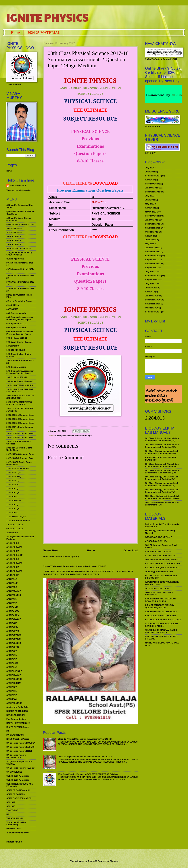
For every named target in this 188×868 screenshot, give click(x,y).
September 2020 (153, 256)
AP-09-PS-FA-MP (14, 563)
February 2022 (152, 216)
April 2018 (150, 292)
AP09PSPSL (12, 627)
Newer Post (51, 550)
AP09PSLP (11, 623)
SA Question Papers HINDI (19, 751)
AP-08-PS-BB (13, 543)
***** (94, 230)
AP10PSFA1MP (14, 675)
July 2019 (150, 272)
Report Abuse (14, 842)
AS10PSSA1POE (14, 703)
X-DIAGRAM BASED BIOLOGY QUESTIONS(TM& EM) (160, 606)
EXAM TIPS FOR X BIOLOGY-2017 (161, 556)
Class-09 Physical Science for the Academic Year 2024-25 (85, 757)
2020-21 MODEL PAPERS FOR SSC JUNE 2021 (21, 397)
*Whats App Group (15, 259)
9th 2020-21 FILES (15, 529)
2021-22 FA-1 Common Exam (20, 415)
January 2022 (151, 220)
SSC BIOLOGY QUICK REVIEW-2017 (162, 568)
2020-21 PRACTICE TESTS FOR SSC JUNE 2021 (19, 403)
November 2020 (153, 252)
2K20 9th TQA (13, 509)
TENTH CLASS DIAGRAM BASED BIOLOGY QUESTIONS (161, 631)
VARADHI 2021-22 (15, 818)
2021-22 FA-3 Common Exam (20, 423)
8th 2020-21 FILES (15, 525)
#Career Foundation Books (19, 301)
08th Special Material (16, 313)
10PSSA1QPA (13, 346)
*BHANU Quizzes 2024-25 (18, 248)
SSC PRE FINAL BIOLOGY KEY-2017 (163, 564)
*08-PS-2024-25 (14, 236)
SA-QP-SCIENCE (14, 772)
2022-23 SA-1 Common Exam (20, 458)
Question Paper (102, 225)
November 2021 (153, 228)
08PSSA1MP (12, 309)
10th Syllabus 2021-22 (17, 377)
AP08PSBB (12, 587)
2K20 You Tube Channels (18, 521)
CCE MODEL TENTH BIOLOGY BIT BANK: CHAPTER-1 (162, 625)
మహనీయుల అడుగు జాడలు (18, 833)
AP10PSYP (12, 695)
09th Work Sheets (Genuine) (20, 342)
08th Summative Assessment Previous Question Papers (20, 318)
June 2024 (150, 172)
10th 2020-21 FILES (16, 350)
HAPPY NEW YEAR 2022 (18, 723)
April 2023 (150, 180)
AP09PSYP (12, 659)
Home (15, 33)
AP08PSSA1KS (14, 595)
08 (93, 197)
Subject (55, 213)
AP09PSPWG (13, 631)
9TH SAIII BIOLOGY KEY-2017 (159, 552)
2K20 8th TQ (12, 489)
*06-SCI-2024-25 (14, 228)
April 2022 (150, 208)
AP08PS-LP (12, 579)
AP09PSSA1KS (14, 643)
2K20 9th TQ (12, 505)
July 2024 (150, 168)
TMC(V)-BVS (12, 810)
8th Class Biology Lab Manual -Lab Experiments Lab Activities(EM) (162, 478)
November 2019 (153, 264)
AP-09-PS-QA (13, 567)
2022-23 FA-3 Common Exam (20, 454)
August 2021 (151, 236)
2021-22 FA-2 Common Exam (20, 419)
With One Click (14, 829)
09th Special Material (16, 328)
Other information (62, 230)
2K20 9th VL (12, 513)
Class (53, 197)
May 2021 (150, 244)
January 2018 (151, 296)
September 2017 (153, 312)
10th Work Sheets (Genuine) (20, 381)
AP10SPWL (12, 699)
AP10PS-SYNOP (14, 671)
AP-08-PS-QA (13, 551)
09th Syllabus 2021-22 (17, 338)
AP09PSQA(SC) (14, 639)
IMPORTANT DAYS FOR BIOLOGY (161, 612)
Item (52, 225)
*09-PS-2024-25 (14, 240)
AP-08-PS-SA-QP (14, 555)
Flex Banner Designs (16, 719)
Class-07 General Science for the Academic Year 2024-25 (75, 566)
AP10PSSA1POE (14, 679)
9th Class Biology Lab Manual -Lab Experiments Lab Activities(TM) (162, 491)
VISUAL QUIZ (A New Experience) (16, 823)
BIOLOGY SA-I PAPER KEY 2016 (161, 616)
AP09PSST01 (13, 647)
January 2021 (151, 248)
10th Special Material (16, 367)
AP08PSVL (11, 599)
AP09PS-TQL (13, 615)
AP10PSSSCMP (14, 683)
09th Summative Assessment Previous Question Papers (20, 333)
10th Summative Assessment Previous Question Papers (20, 372)
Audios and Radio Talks (18, 707)
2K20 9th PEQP (14, 501)
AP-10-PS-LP (13, 575)
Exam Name (58, 208)
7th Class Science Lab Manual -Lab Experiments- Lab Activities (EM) (162, 472)
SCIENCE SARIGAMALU (18, 790)
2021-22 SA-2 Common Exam (20, 437)
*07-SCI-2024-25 (14, 232)
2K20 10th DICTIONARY (18, 469)
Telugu (96, 219)
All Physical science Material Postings (73, 436)
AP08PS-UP (12, 583)
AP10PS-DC (12, 663)
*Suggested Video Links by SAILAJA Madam (19, 254)
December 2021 (152, 224)
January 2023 (151, 188)
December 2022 (152, 192)
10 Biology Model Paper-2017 (159, 572)
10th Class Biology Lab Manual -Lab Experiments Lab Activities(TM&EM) (162, 497)
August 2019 (151, 268)
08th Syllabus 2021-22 (17, 324)
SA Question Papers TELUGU (20, 768)
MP (8, 731)
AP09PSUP (12, 651)
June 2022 (150, 200)
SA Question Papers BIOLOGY (21, 743)
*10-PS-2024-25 (14, 244)
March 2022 (151, 212)
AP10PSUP (12, 687)
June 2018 (150, 288)
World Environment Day (159, 95)
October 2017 (151, 308)
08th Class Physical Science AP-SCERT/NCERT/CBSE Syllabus (88, 774)
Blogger (113, 861)
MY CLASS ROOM (15, 735)
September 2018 (153, 276)
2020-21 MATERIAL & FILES (20, 385)
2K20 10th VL (13, 485)
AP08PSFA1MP (14, 591)
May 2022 (150, 204)
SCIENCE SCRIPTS (16, 794)
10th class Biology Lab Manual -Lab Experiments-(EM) (162, 504)
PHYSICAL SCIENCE (106, 213)
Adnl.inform (12, 533)
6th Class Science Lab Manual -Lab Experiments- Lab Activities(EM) (162, 465)
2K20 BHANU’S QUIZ (16, 517)
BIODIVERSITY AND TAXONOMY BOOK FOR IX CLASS (161, 600)
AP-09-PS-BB (13, 559)
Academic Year (60, 202)
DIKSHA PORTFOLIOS (17, 711)
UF (8, 814)
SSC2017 (11, 802)
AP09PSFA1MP (14, 619)
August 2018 (151, 280)
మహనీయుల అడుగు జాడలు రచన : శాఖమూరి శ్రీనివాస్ (161, 390)
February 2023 (152, 184)
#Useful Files (13, 305)
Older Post (131, 550)
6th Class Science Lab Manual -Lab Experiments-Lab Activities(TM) (162, 439)
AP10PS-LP (12, 667)
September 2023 (153, 176)
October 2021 (151, 232)
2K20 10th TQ (13, 481)
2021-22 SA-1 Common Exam (20, 433)
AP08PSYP (12, 603)
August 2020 (151, 260)
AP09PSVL (11, 655)
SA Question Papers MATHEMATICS (16, 756)
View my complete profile (18, 190)
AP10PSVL (11, 691)
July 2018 (150, 284)
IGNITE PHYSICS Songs (18, 727)
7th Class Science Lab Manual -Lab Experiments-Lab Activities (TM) (162, 446)
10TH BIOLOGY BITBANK (157, 588)
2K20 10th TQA (14, 473)
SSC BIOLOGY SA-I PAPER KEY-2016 (163, 620)
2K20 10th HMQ (14, 477)
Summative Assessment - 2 (108, 208)
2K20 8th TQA (13, 493)
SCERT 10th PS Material (18, 780)
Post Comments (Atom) (68, 556)
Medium (55, 219)
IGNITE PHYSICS (47, 17)
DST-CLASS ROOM (16, 715)
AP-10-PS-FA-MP (14, 571)
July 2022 (150, 196)
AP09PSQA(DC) (14, 635)
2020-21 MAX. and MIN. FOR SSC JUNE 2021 (20, 390)
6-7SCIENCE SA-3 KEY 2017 (158, 537)
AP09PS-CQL (13, 611)
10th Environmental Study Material (162, 560)
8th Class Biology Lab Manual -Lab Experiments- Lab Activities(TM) (162, 452)
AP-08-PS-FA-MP (14, 547)
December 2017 (152, 300)
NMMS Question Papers (18, 739)
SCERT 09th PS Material (18, 776)
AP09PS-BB (12, 607)
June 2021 (150, 240)
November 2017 (153, 304)
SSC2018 (11, 806)
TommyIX (92, 861)
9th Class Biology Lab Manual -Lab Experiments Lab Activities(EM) (162, 484)
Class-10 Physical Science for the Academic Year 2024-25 (85, 739)
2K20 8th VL (12, 497)
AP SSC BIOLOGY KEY (156, 541)
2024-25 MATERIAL (44, 33)
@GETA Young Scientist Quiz (20, 224)
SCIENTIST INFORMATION (19, 798)
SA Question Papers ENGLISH (21, 747)
